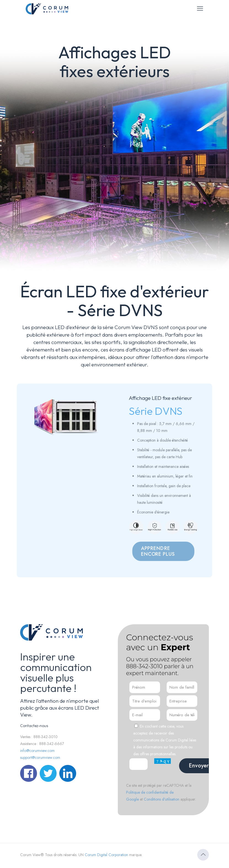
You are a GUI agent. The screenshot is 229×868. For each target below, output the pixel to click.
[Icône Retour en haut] (203, 855)
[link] (66, 418)
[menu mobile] (200, 8)
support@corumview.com (40, 757)
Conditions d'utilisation (162, 799)
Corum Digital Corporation (106, 855)
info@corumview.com (37, 751)
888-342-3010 (144, 666)
